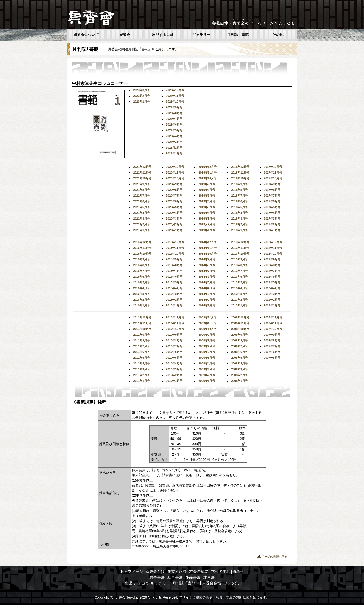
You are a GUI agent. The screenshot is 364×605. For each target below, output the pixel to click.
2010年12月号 (175, 317)
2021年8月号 (141, 190)
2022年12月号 (175, 90)
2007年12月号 (273, 317)
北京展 (209, 577)
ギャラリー (201, 35)
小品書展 (193, 577)
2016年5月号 (141, 282)
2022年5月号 (174, 130)
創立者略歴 (177, 572)
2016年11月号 (142, 248)
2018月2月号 (239, 224)
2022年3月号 (174, 142)
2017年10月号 (273, 178)
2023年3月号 (141, 90)
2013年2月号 (239, 300)
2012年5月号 (272, 282)
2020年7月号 (174, 196)
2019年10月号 (208, 178)
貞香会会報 (211, 583)
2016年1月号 (141, 305)
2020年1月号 (174, 230)
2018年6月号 (239, 201)
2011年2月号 (141, 375)
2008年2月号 (239, 375)
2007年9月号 (272, 335)
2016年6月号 (141, 277)
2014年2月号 (207, 300)
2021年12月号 (142, 167)
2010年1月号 (174, 381)
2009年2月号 (207, 375)
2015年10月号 (175, 254)
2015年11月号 (175, 248)
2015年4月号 (174, 288)
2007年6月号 (272, 352)
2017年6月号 (272, 201)
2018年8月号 (239, 190)
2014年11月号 (208, 248)
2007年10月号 (273, 329)
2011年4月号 (141, 364)
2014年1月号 (207, 305)
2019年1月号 (207, 230)
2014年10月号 (208, 254)
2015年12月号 (175, 242)
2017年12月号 (273, 167)
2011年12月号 (142, 317)
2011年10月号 (142, 329)
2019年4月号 (207, 213)
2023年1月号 (141, 102)
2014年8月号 (207, 265)
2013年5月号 (239, 282)
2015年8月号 (174, 265)
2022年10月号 (175, 102)
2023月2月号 (141, 96)
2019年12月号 (208, 167)
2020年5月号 (174, 207)
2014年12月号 (208, 242)
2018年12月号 (240, 167)
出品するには (163, 35)
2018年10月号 (240, 178)
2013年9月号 (239, 259)
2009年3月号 (207, 369)
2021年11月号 (142, 173)
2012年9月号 (272, 259)
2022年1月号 (174, 153)
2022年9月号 (174, 107)
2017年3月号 (272, 219)
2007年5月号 (272, 358)
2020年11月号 (175, 173)
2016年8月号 (141, 265)
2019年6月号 (207, 201)
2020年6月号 (174, 201)
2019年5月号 (207, 207)
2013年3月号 (239, 294)
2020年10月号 (175, 178)
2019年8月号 (207, 190)
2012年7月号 (272, 271)
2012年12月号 (273, 242)
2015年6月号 (174, 277)
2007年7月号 (272, 346)
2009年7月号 (207, 346)
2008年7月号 (239, 346)
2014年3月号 (207, 294)
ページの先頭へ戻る (272, 557)
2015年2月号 (174, 300)
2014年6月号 (207, 277)
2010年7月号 (174, 346)
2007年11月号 (273, 323)
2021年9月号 (141, 184)
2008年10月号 (240, 329)
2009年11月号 (208, 323)
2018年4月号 (239, 213)
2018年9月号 (239, 184)
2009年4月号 (207, 364)
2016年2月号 (141, 300)
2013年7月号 (239, 271)
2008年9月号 (239, 335)
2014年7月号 (207, 271)
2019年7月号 (207, 196)
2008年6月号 (239, 352)
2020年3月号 (174, 219)
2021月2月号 (141, 224)
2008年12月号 (240, 317)
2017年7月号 (272, 196)
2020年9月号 (174, 184)
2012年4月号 (272, 288)
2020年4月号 (174, 213)
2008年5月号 (239, 358)
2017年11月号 (273, 173)
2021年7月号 (141, 196)
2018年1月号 (239, 230)
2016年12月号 (142, 242)
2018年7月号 (239, 196)
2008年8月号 (239, 341)
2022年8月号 (174, 113)
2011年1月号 (141, 381)
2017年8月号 (272, 190)
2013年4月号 (239, 288)
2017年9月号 (272, 184)
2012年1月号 (272, 305)
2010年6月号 (174, 352)
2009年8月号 (207, 341)
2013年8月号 (239, 265)
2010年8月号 (174, 341)
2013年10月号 (240, 254)
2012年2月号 (272, 300)
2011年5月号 (141, 358)
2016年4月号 (141, 288)
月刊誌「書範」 (240, 35)
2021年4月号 (141, 213)
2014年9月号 (207, 259)
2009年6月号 (207, 352)
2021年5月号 (141, 207)
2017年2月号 (272, 224)
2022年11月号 (175, 96)
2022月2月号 (174, 148)
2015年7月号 (174, 271)
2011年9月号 (141, 335)
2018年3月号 (239, 219)
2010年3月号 (174, 369)
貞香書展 (157, 577)
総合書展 (175, 577)
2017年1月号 (272, 230)
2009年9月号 (207, 335)
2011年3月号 (141, 369)
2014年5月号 (207, 282)
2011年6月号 (141, 352)
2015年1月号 (174, 305)
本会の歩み (221, 572)
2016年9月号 (141, 259)
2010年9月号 (174, 335)
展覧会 (125, 35)
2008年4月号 (239, 364)
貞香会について (86, 35)
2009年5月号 (207, 358)
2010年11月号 (175, 323)
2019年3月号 (207, 219)
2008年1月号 (239, 381)
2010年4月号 (174, 364)
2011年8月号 (141, 341)
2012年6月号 (272, 277)
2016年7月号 (141, 271)
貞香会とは (155, 572)
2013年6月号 (239, 277)
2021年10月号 (142, 178)
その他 (278, 35)
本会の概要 (199, 572)
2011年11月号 (142, 323)
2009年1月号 (207, 381)
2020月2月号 (174, 224)
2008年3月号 (239, 369)
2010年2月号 (174, 375)
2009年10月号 (208, 329)
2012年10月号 (273, 254)
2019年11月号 (208, 173)
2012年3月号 (272, 294)
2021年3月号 (141, 219)
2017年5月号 (272, 207)
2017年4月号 (272, 213)
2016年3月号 (141, 294)
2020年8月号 (174, 190)
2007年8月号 (272, 341)
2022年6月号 (174, 125)
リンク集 (231, 583)
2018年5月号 (239, 207)
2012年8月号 (272, 265)
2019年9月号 (207, 184)
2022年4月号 (174, 136)
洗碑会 (239, 572)
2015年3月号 (174, 294)
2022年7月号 (174, 119)
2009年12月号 (208, 317)
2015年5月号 (174, 282)
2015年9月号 (174, 259)
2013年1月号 (239, 305)
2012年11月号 (273, 248)
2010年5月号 (174, 358)
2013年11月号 (240, 248)
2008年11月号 (240, 323)
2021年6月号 (141, 201)
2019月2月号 (207, 224)
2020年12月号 (175, 167)
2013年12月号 (240, 242)
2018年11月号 (240, 173)
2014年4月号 (207, 288)
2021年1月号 (141, 230)
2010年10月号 (175, 329)
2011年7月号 (141, 346)
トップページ (131, 572)
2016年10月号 (142, 254)
